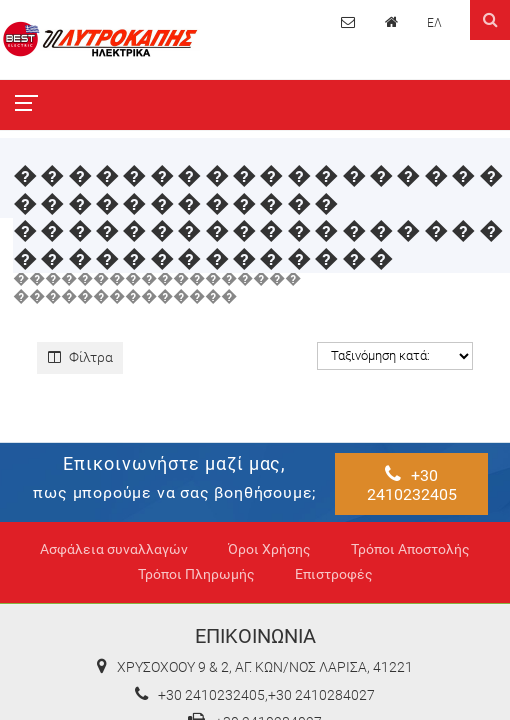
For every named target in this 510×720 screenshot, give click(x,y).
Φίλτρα (80, 357)
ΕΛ (434, 23)
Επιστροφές (334, 574)
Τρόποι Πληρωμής (196, 574)
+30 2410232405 (412, 483)
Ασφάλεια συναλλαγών (114, 549)
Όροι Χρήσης (269, 549)
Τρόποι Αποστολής (410, 549)
